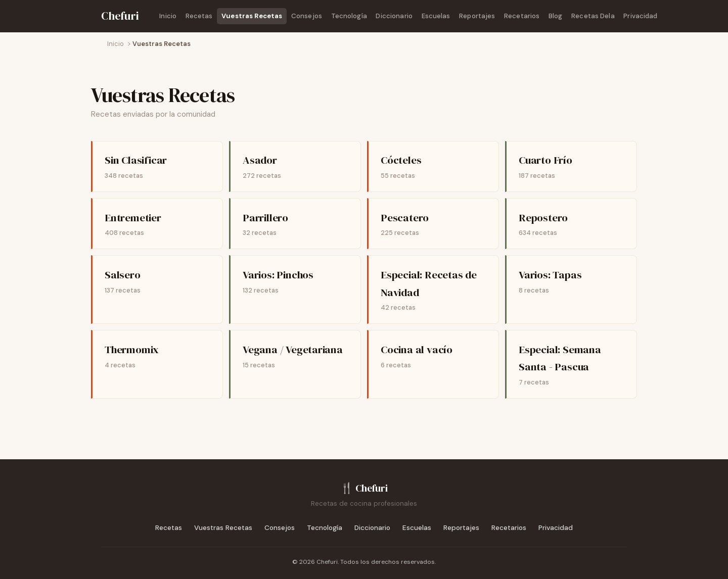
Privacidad (640, 16)
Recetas (199, 16)
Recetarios (522, 16)
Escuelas (436, 16)
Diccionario (394, 16)
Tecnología (349, 16)
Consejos (307, 16)
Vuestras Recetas (252, 16)
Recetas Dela (593, 16)
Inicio (168, 16)
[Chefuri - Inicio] (120, 16)
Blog (556, 16)
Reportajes (477, 16)
